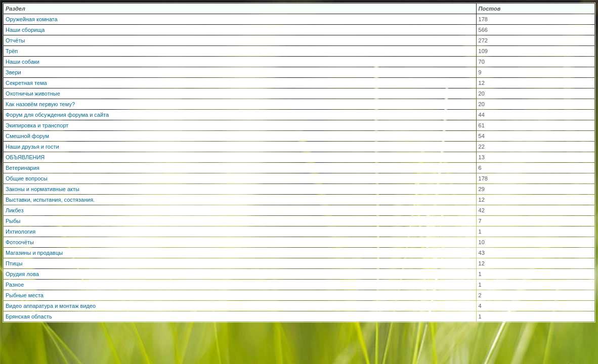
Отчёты (15, 40)
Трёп (12, 51)
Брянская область (29, 316)
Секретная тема (26, 83)
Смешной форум (27, 136)
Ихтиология (20, 232)
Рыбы (13, 221)
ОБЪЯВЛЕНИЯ (25, 157)
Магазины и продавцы (34, 253)
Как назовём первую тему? (40, 104)
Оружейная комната (32, 19)
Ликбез (15, 210)
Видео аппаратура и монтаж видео (51, 306)
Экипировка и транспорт (37, 125)
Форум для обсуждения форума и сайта (57, 115)
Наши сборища (25, 30)
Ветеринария (23, 168)
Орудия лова (22, 274)
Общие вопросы (27, 178)
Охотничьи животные (33, 94)
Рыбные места (25, 295)
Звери (13, 72)
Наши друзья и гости (32, 147)
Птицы (14, 263)
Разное (15, 285)
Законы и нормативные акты (42, 189)
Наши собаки (23, 62)
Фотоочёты (20, 242)
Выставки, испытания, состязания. (50, 200)
